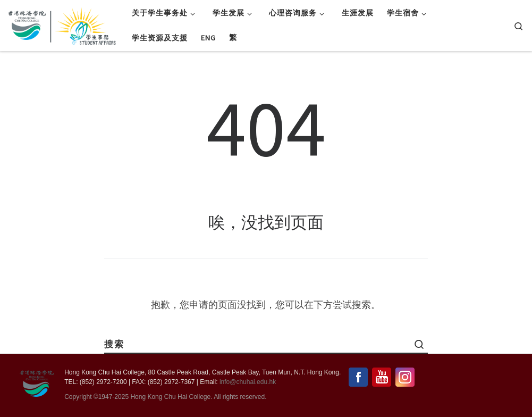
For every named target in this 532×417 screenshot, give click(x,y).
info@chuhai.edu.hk (248, 382)
